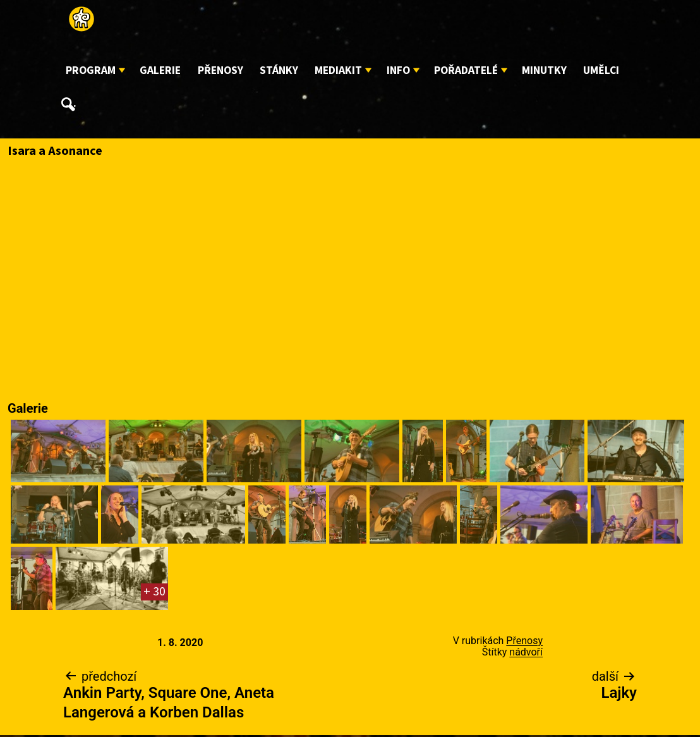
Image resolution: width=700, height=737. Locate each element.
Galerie (160, 70)
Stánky (279, 70)
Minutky (544, 70)
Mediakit (338, 70)
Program (91, 70)
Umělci (601, 70)
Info (398, 70)
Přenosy (220, 70)
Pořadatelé (466, 70)
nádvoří (526, 652)
